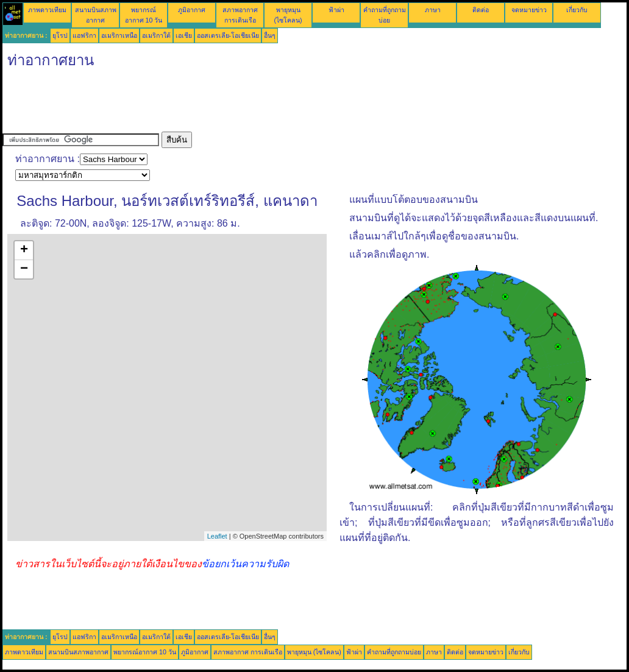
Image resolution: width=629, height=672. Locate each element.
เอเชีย (184, 35)
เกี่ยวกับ (577, 10)
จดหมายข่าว (529, 10)
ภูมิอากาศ (192, 10)
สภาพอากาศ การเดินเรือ (248, 652)
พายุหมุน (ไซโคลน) (314, 652)
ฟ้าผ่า (336, 10)
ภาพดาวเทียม (47, 10)
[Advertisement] (224, 104)
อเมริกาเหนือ (119, 35)
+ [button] (24, 250)
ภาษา (433, 10)
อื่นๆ (270, 35)
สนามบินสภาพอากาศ (78, 652)
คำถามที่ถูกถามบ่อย (394, 652)
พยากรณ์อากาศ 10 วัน (145, 652)
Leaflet (217, 536)
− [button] (24, 269)
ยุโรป (60, 35)
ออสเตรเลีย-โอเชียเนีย (228, 35)
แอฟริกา (84, 35)
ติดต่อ (481, 10)
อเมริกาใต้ (156, 35)
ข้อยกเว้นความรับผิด (245, 564)
